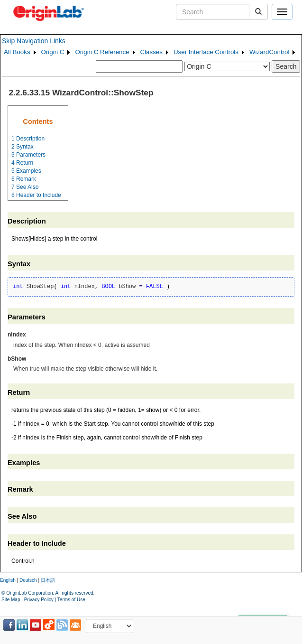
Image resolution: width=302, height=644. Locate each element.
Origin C (53, 52)
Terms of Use (71, 600)
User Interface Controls (206, 52)
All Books (17, 52)
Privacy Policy (39, 600)
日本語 (48, 580)
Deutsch (28, 580)
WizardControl (269, 52)
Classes (151, 52)
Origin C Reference (102, 52)
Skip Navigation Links (34, 41)
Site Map (11, 600)
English (8, 580)
